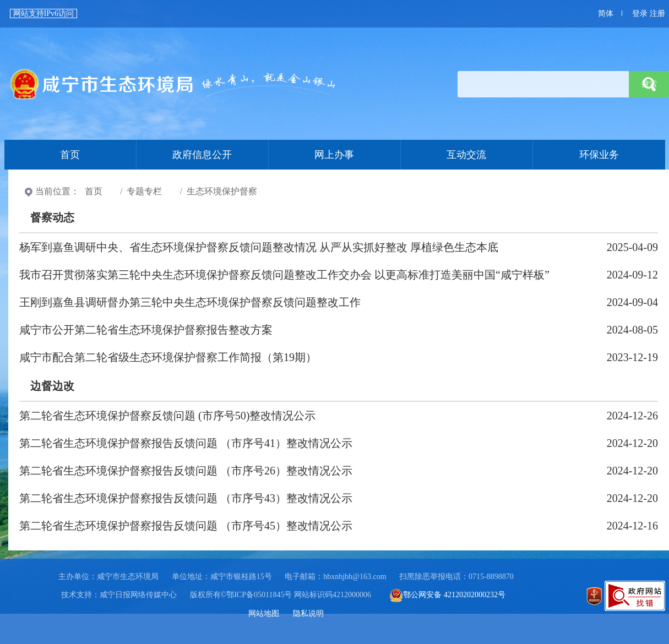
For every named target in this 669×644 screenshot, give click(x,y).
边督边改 (52, 386)
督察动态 (52, 217)
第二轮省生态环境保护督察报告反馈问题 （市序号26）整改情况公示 (186, 471)
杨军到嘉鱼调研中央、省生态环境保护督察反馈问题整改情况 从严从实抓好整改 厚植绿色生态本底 (259, 247)
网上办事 (334, 155)
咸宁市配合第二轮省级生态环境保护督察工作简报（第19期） (168, 357)
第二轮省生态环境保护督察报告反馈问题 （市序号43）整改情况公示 (186, 498)
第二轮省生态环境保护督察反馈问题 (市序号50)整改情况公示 (167, 416)
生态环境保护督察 (222, 191)
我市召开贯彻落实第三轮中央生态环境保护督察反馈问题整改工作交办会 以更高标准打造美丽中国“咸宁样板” (284, 275)
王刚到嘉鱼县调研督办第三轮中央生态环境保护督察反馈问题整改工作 (190, 302)
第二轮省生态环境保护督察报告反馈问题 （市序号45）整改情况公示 (186, 526)
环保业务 (599, 155)
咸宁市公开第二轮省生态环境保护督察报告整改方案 (146, 330)
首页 (173, 84)
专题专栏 (144, 191)
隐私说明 (308, 613)
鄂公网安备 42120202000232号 (447, 595)
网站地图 (264, 613)
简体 (606, 13)
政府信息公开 (202, 155)
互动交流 (466, 155)
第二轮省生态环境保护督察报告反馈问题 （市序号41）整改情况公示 (186, 443)
